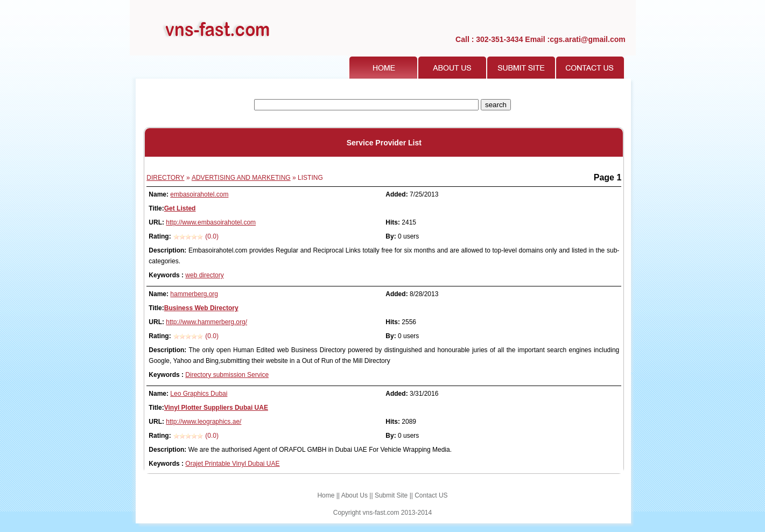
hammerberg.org (194, 294)
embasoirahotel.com (199, 194)
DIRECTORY (165, 178)
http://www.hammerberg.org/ (206, 322)
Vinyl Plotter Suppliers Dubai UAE (216, 408)
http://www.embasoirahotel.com (211, 222)
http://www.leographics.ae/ (203, 422)
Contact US (431, 495)
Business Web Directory (201, 308)
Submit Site (391, 495)
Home (326, 495)
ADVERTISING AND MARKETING (241, 178)
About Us (355, 495)
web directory (204, 275)
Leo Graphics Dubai (199, 394)
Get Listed (180, 208)
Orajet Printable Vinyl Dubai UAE (232, 464)
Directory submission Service (227, 375)
